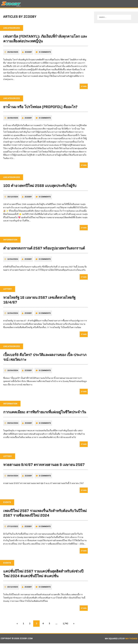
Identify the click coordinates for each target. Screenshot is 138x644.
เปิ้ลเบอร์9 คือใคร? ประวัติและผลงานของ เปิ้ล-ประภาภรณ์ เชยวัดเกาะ (45, 358)
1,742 (67, 624)
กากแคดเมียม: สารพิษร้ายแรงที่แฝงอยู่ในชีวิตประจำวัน (45, 413)
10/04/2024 (13, 371)
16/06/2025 (13, 119)
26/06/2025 (13, 53)
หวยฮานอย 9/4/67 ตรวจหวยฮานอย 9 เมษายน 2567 (44, 465)
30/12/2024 (13, 197)
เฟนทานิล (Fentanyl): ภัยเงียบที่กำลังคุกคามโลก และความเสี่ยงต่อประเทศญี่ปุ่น (45, 40)
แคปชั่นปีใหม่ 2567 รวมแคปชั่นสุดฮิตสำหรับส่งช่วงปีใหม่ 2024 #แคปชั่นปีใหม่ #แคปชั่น (43, 574)
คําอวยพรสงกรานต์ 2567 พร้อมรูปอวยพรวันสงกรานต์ (44, 249)
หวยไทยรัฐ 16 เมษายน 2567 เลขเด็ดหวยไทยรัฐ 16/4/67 (39, 300)
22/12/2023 (13, 588)
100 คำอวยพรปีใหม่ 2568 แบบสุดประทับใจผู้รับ (40, 186)
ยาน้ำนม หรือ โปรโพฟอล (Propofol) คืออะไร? (40, 108)
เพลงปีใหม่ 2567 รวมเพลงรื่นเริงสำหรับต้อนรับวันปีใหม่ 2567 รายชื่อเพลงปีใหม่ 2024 (45, 514)
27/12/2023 (13, 527)
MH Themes (131, 639)
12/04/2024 (13, 260)
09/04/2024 (13, 424)
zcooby (28, 53)
